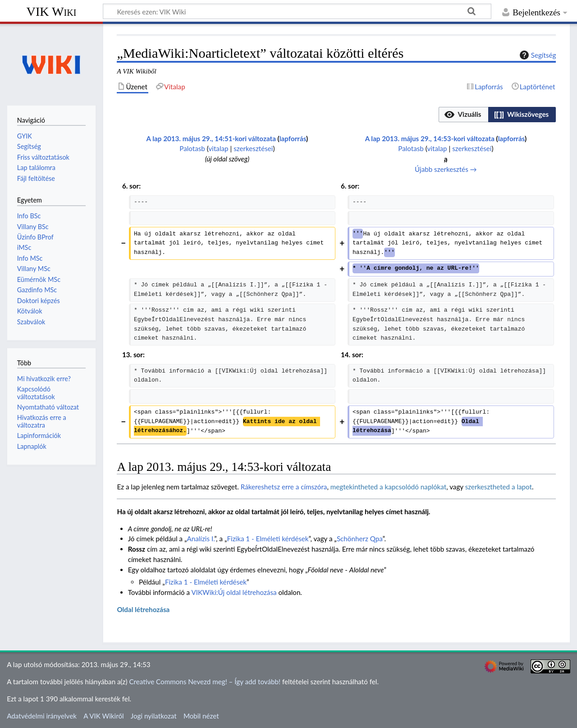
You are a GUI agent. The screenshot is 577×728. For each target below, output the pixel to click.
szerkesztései (253, 148)
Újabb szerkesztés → (446, 169)
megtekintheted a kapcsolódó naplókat (388, 487)
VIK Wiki (52, 12)
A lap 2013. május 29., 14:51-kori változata (211, 138)
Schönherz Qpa (360, 539)
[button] (463, 115)
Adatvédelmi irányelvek (42, 716)
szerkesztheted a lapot (499, 487)
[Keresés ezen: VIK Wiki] (297, 11)
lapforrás (293, 138)
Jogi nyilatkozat (154, 716)
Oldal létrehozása (143, 609)
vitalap (218, 148)
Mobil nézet (201, 716)
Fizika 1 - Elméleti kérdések (268, 539)
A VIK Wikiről (103, 716)
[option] (463, 114)
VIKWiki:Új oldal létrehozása (234, 592)
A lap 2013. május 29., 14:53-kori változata (430, 138)
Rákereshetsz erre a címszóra (284, 487)
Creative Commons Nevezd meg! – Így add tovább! (205, 682)
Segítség (537, 55)
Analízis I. (200, 539)
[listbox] (497, 115)
